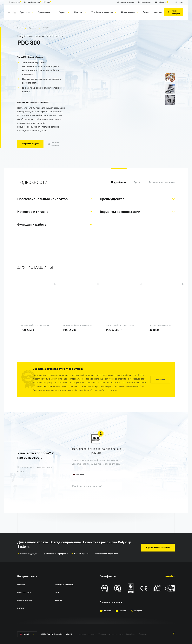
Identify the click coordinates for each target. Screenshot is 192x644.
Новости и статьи (25, 600)
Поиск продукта (24, 592)
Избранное (162, 2)
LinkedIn (122, 611)
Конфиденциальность (85, 634)
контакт (158, 12)
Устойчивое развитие (102, 12)
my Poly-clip (14, 2)
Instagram (138, 611)
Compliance (131, 634)
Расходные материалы (64, 585)
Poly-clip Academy (32, 2)
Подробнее (160, 379)
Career (146, 12)
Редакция (143, 634)
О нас (57, 592)
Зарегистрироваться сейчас (158, 548)
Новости (79, 12)
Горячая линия (145, 2)
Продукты (25, 12)
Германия (79, 475)
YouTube (107, 611)
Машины (21, 585)
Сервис (62, 12)
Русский (26, 634)
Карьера (58, 600)
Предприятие (128, 12)
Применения (44, 12)
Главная (20, 28)
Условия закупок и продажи (111, 634)
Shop (47, 2)
